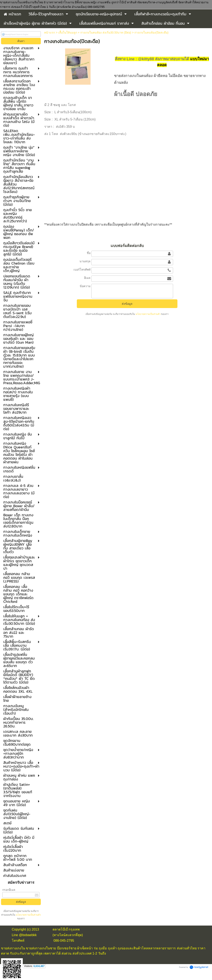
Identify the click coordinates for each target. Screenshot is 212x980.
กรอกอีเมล (9, 890)
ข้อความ (85, 286)
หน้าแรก (49, 33)
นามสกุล (85, 261)
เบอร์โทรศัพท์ (82, 270)
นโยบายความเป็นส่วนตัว (28, 915)
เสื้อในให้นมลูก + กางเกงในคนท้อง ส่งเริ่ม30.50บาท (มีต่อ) (95, 33)
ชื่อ (89, 253)
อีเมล (87, 278)
